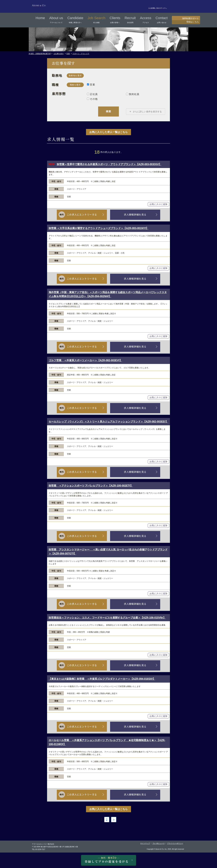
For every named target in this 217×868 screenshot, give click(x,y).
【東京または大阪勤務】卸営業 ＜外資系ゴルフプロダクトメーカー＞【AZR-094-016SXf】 (102, 679)
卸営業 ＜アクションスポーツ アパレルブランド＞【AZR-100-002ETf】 (91, 486)
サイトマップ (145, 843)
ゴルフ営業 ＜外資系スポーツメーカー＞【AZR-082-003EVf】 (85, 361)
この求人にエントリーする (83, 215)
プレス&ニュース (159, 843)
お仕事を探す (59, 54)
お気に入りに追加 (158, 204)
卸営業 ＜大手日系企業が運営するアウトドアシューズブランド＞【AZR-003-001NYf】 (99, 229)
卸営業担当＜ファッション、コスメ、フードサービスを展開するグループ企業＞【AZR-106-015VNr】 (107, 618)
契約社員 (133, 94)
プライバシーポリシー (175, 843)
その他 (92, 99)
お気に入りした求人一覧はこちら (108, 132)
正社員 (92, 94)
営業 (68, 54)
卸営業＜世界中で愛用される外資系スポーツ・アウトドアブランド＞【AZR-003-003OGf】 (109, 164)
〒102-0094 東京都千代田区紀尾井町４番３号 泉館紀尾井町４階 (55, 847)
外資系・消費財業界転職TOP (40, 54)
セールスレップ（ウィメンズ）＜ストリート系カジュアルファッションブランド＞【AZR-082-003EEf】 (108, 422)
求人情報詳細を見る (134, 215)
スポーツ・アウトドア (81, 54)
